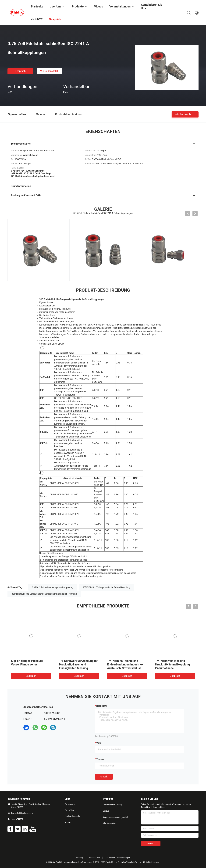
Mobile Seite (95, 858)
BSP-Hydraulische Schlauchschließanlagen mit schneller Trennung (44, 594)
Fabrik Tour (70, 810)
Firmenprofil (70, 804)
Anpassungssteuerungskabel (115, 817)
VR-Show (37, 19)
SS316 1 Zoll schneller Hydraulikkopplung (53, 587)
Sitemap (80, 858)
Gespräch (20, 71)
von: (99, 743)
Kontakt (104, 777)
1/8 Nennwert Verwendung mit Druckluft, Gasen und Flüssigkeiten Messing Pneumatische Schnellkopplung (79, 668)
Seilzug (106, 811)
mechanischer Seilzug (112, 805)
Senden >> (151, 844)
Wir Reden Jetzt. (49, 71)
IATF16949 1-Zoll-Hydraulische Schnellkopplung (107, 587)
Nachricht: (101, 706)
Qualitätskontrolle (72, 816)
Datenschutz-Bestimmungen (118, 858)
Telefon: (100, 759)
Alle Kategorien (109, 823)
